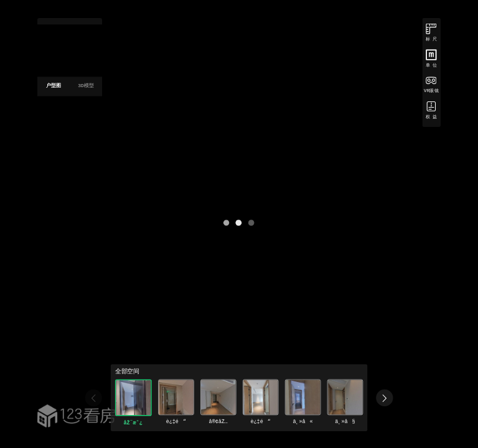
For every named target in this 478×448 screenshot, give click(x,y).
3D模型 (86, 86)
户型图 (54, 86)
